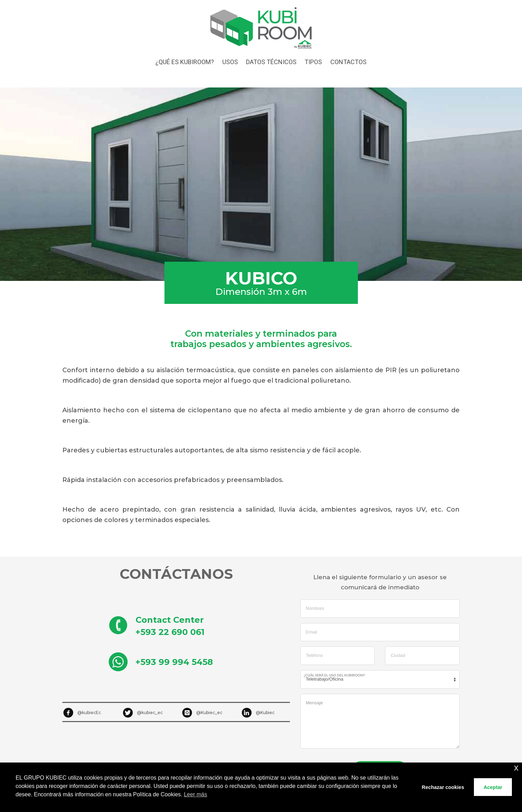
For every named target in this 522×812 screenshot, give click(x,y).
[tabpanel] (261, 184)
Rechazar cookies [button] (443, 787)
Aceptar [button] (493, 787)
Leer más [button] (196, 794)
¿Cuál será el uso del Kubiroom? (335, 675)
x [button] (516, 768)
